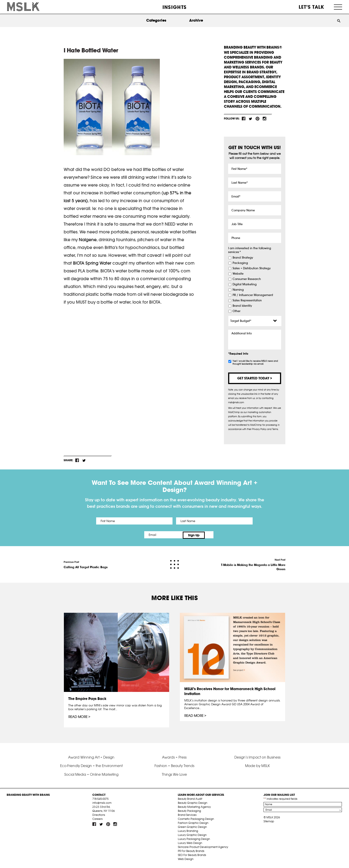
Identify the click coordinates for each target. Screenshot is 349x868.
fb (244, 119)
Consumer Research (247, 279)
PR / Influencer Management (253, 295)
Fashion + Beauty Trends (174, 767)
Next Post (252, 564)
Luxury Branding (188, 832)
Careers (97, 820)
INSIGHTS (174, 7)
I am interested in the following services (250, 250)
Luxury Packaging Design (194, 840)
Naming (238, 290)
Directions (99, 816)
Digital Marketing (245, 284)
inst (264, 119)
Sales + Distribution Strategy (252, 268)
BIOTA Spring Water (92, 263)
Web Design (186, 860)
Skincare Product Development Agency (203, 848)
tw (251, 119)
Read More (78, 716)
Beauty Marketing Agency (194, 808)
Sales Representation (247, 300)
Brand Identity (242, 306)
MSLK (23, 7)
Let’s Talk (311, 7)
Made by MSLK (257, 767)
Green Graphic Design (192, 828)
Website (238, 274)
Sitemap (269, 823)
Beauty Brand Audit (190, 800)
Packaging (240, 263)
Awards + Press (174, 758)
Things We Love (174, 775)
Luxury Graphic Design (192, 836)
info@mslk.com (102, 804)
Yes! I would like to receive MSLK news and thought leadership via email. (255, 362)
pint (258, 119)
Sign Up (212, 535)
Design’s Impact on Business (257, 758)
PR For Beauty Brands (191, 852)
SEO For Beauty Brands (192, 856)
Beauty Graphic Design (193, 804)
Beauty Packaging (189, 812)
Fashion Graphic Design (193, 824)
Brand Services (187, 816)
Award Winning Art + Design (91, 758)
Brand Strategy (243, 258)
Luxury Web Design (190, 844)
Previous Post (86, 564)
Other (236, 311)
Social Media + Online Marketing (91, 775)
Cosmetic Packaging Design (196, 820)
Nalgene (88, 240)
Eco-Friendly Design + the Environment (91, 767)
